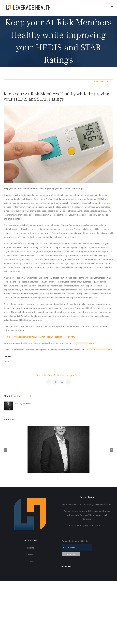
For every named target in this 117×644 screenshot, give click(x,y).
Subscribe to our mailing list (75, 541)
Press (30, 561)
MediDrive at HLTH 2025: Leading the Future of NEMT (87, 504)
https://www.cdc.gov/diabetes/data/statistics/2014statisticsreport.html (41, 337)
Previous (100, 82)
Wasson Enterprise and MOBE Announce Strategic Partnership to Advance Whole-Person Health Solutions (87, 515)
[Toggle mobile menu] (112, 6)
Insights (30, 548)
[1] (99, 199)
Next (109, 82)
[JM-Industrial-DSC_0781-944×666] (58, 144)
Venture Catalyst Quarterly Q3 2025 (87, 525)
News (30, 554)
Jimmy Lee (28, 396)
